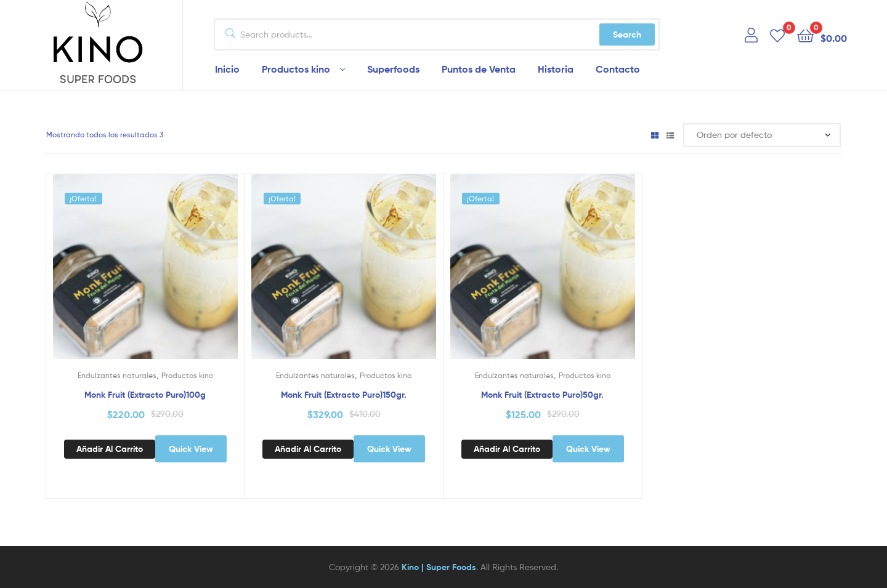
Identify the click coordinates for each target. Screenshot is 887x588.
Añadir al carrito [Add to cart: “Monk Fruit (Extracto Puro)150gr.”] (308, 449)
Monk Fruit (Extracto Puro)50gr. (542, 395)
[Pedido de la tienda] (762, 135)
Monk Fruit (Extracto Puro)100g (145, 395)
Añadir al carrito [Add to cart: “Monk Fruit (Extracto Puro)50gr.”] (507, 449)
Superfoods (393, 69)
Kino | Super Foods (439, 567)
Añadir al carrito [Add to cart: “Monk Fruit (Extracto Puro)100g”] (110, 449)
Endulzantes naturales (117, 375)
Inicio (227, 69)
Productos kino (296, 69)
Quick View (191, 449)
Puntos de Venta (479, 69)
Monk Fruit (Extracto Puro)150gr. (344, 395)
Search (627, 34)
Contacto (618, 69)
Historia (556, 69)
